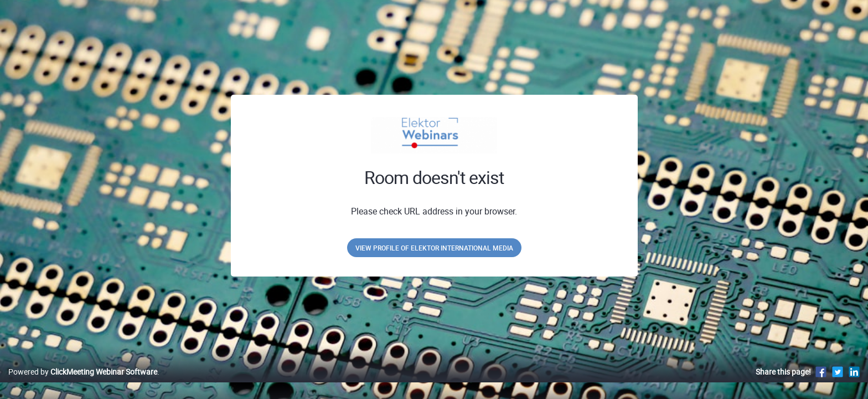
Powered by (83, 383)
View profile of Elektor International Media (434, 248)
